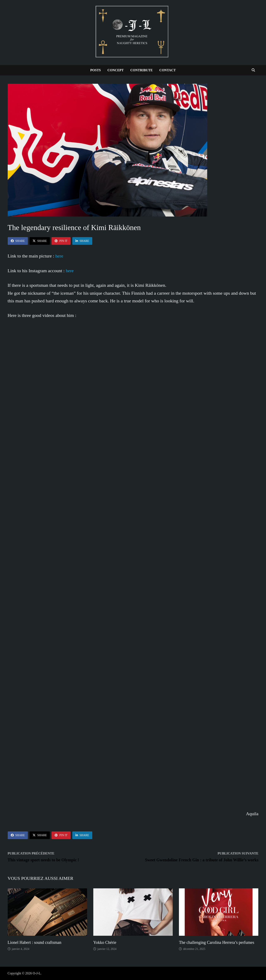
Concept (116, 70)
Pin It (61, 241)
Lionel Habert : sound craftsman (35, 942)
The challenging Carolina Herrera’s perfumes (217, 942)
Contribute (142, 70)
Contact (168, 70)
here (59, 256)
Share (18, 241)
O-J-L (37, 973)
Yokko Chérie (105, 942)
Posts (95, 70)
